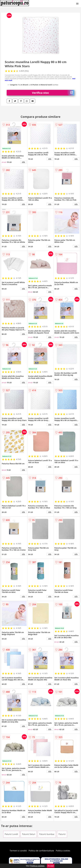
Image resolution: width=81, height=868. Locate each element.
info (23, 162)
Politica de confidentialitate (41, 851)
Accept (51, 866)
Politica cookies (63, 851)
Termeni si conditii (18, 851)
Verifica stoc (53, 93)
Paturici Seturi (29, 834)
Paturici (62, 834)
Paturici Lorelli (11, 834)
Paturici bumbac (47, 834)
